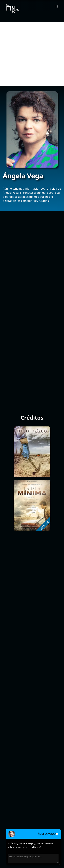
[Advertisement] (32, 54)
